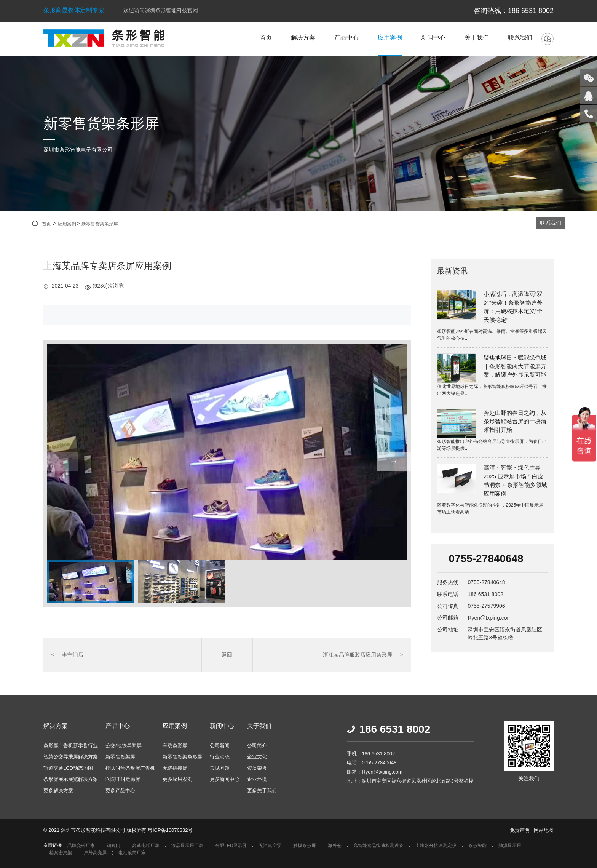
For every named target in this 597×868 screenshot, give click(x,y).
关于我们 (477, 38)
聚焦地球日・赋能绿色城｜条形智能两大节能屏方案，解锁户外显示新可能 (515, 366)
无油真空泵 (270, 846)
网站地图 (544, 830)
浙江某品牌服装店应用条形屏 (363, 655)
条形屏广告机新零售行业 (71, 746)
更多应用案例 (177, 779)
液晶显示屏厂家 (187, 846)
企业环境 (257, 779)
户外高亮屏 (95, 853)
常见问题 (220, 768)
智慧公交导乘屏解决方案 (71, 757)
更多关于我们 (262, 790)
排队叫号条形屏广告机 (130, 768)
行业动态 (220, 757)
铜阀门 (113, 846)
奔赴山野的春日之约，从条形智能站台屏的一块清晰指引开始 (515, 421)
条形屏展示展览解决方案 (71, 779)
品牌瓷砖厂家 (81, 846)
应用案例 (390, 38)
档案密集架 (61, 853)
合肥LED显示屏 (231, 846)
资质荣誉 (257, 768)
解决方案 (303, 38)
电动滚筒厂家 (132, 853)
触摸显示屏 (510, 846)
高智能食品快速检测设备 (378, 846)
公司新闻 (220, 746)
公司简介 (257, 746)
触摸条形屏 (305, 846)
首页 (266, 38)
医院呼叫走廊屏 (123, 779)
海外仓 (335, 846)
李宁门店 (67, 655)
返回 (227, 655)
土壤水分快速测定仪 (436, 846)
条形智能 (477, 846)
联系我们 (520, 38)
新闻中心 (433, 38)
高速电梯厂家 (146, 846)
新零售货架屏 (120, 757)
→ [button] (394, 461)
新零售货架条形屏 (100, 224)
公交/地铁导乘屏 (124, 746)
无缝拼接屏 (175, 768)
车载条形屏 (175, 746)
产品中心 (346, 38)
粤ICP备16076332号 (170, 830)
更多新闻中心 (225, 779)
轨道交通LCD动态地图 (68, 768)
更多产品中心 (120, 790)
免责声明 (520, 830)
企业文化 (257, 757)
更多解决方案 (58, 790)
